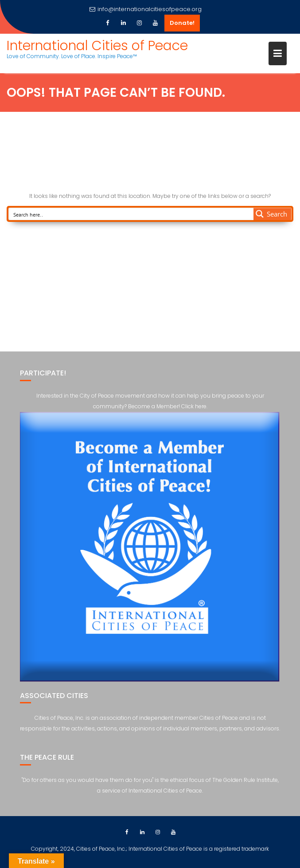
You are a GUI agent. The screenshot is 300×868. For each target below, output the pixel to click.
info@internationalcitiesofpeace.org (146, 9)
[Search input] (131, 214)
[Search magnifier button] (273, 214)
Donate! (182, 23)
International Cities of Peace (97, 46)
